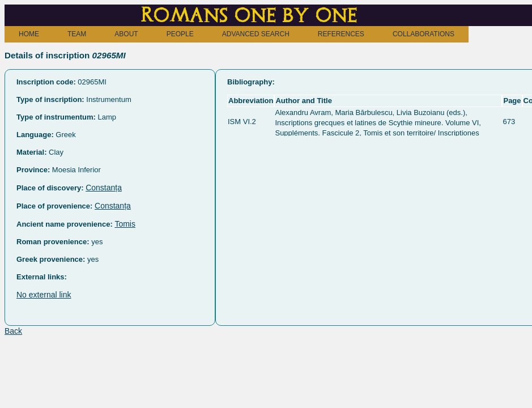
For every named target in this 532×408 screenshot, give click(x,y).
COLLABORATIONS (424, 34)
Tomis (125, 224)
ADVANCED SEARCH (256, 34)
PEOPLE (180, 34)
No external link (44, 295)
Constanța (104, 188)
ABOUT (126, 34)
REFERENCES (341, 34)
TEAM (77, 34)
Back (13, 331)
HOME (29, 34)
